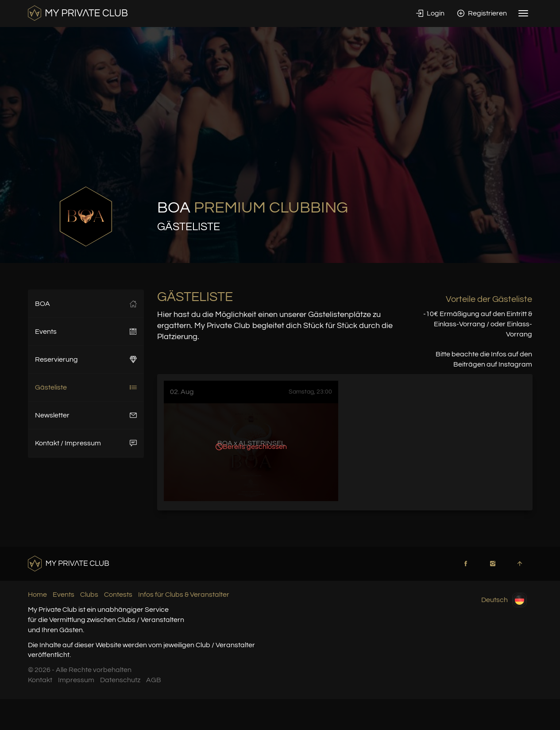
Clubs (89, 595)
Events (86, 332)
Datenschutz (120, 680)
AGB (154, 680)
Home (37, 595)
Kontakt (40, 680)
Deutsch (504, 600)
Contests (118, 595)
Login (430, 13)
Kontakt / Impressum (86, 443)
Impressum (76, 680)
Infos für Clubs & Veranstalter (184, 595)
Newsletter (86, 415)
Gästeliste (86, 387)
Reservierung (86, 359)
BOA (86, 304)
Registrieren (482, 13)
